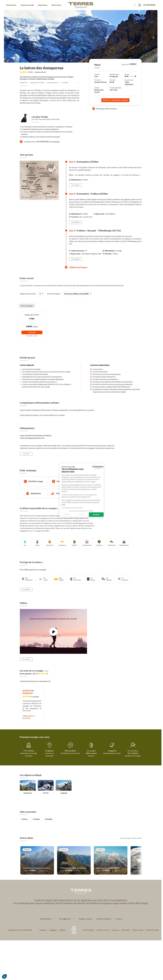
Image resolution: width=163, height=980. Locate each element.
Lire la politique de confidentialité (53, 508)
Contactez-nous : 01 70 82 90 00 (20, 930)
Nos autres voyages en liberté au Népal (131, 838)
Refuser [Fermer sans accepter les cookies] (47, 515)
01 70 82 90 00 (149, 5)
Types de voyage (27, 5)
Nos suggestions (65, 919)
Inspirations (43, 5)
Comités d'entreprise (104, 919)
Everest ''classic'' (139, 868)
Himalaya (36, 819)
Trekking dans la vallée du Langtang (73, 868)
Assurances (115, 930)
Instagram (53, 930)
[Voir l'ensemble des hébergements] (117, 77)
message (56, 142)
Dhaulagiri (49, 819)
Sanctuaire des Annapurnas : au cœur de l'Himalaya (42, 868)
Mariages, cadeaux (85, 919)
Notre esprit (56, 5)
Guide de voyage (138, 930)
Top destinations (46, 919)
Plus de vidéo (26, 659)
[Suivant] (140, 860)
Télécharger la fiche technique (105, 109)
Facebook (43, 930)
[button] (4, 976)
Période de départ (54, 294)
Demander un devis (32, 336)
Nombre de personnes (28, 294)
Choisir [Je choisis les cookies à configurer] (62, 515)
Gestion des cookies (152, 930)
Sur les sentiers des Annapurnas (108, 868)
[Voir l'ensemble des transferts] (113, 82)
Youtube (62, 930)
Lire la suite (26, 454)
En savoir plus (26, 589)
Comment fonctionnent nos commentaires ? (35, 681)
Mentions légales (88, 930)
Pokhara (24, 819)
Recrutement (126, 930)
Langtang (64, 793)
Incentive (119, 919)
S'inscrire (115, 100)
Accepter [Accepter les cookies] (77, 515)
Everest (46, 793)
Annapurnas (28, 793)
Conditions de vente (103, 930)
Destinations (11, 5)
